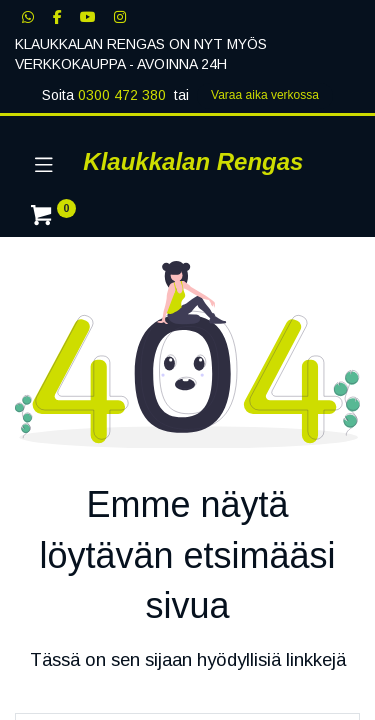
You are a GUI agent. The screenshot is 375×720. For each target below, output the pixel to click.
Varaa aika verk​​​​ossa (265, 95)
